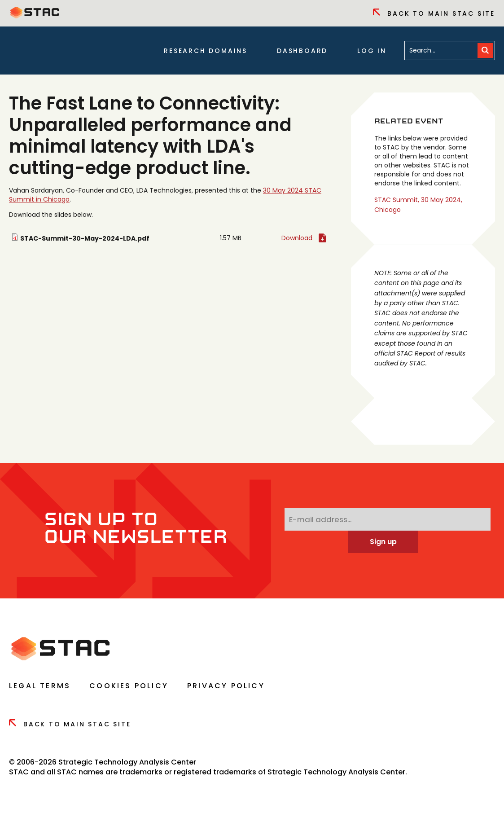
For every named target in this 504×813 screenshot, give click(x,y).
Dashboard (302, 51)
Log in (372, 51)
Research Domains (206, 51)
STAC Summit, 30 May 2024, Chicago (418, 205)
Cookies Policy (129, 686)
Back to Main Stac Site (434, 13)
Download (297, 238)
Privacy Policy (226, 686)
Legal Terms (40, 686)
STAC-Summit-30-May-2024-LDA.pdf (85, 238)
